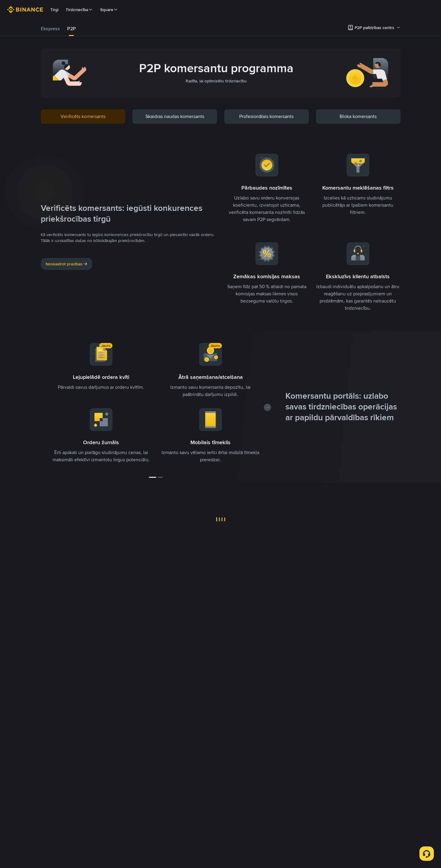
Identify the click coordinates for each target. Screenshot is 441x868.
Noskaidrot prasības (67, 264)
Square (109, 10)
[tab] (50, 29)
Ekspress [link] (50, 29)
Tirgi (54, 10)
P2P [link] (72, 29)
